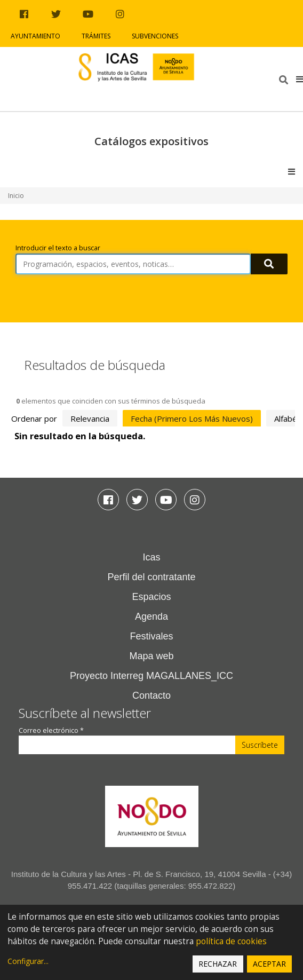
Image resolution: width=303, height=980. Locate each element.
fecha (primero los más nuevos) (192, 418)
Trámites (96, 36)
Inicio (16, 196)
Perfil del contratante (151, 577)
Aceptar (269, 964)
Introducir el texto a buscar (58, 248)
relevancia (90, 418)
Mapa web (151, 656)
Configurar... (28, 961)
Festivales (151, 636)
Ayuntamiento (35, 36)
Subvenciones (155, 36)
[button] (300, 79)
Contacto (151, 696)
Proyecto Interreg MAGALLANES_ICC (151, 676)
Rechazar (218, 964)
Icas (151, 557)
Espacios (151, 597)
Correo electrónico (51, 730)
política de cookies (231, 941)
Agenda (151, 617)
